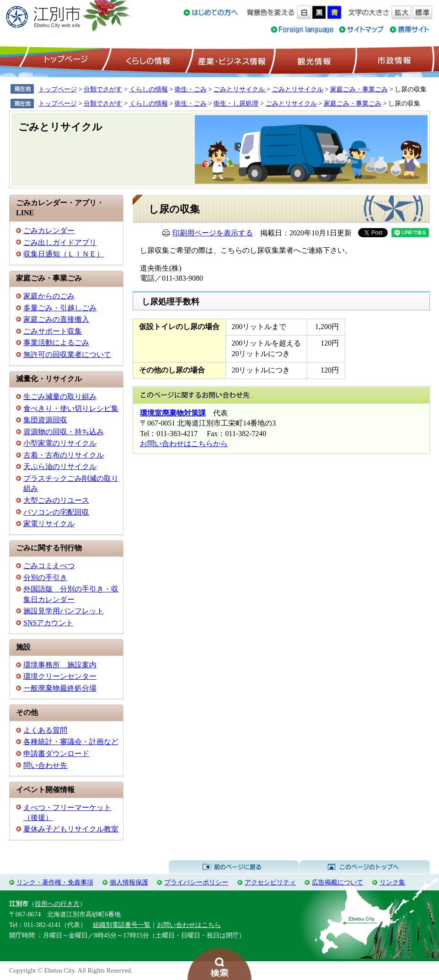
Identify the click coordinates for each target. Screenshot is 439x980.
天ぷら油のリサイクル (60, 466)
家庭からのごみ (49, 296)
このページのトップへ (365, 867)
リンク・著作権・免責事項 (55, 882)
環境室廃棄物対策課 (173, 413)
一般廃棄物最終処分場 (60, 688)
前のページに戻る (234, 867)
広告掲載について (337, 882)
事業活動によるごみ (56, 343)
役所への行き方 (57, 904)
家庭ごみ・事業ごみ (359, 89)
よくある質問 (45, 730)
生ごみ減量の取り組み (60, 397)
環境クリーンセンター (60, 676)
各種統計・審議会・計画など (71, 742)
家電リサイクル (49, 524)
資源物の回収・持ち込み (64, 432)
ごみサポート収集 (53, 331)
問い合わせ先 (45, 765)
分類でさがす (103, 89)
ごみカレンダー (49, 231)
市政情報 (393, 60)
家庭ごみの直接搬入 (56, 319)
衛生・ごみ (191, 89)
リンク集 (392, 882)
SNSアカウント (48, 623)
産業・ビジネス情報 (230, 60)
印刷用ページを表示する (213, 233)
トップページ (64, 60)
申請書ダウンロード (56, 754)
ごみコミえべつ (49, 566)
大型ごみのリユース (56, 500)
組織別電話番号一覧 (122, 925)
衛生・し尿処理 (236, 103)
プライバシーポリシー (196, 882)
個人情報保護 (129, 882)
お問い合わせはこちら (189, 925)
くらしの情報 (147, 60)
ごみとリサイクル (240, 89)
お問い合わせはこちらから (184, 444)
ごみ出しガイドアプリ (60, 242)
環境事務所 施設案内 (60, 665)
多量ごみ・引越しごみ (60, 308)
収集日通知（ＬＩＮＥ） (64, 254)
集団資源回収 (45, 420)
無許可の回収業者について (67, 354)
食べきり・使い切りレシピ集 (71, 408)
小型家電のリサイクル (60, 443)
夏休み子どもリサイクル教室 (71, 829)
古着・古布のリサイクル (64, 455)
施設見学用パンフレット (64, 611)
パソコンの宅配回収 (56, 512)
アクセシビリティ (270, 882)
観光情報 (313, 60)
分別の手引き (45, 578)
